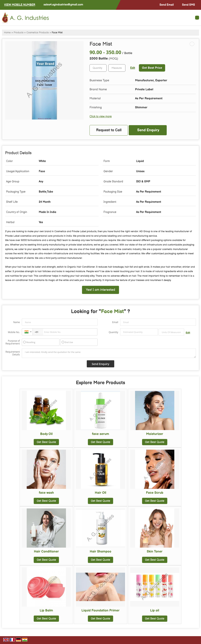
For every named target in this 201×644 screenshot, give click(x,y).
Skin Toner (155, 552)
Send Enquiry (148, 130)
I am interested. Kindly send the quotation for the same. (109, 353)
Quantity (113, 332)
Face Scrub (155, 493)
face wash (46, 493)
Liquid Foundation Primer (100, 610)
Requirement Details (13, 353)
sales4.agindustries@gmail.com (63, 5)
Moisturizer (155, 434)
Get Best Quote (46, 442)
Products (18, 33)
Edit (133, 68)
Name (16, 322)
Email (115, 322)
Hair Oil (100, 493)
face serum (100, 434)
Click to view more (101, 117)
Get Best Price (152, 68)
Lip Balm (46, 610)
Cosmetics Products (38, 33)
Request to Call (109, 130)
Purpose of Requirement (13, 342)
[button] (20, 5)
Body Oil (46, 434)
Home (7, 33)
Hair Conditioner (46, 552)
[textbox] (117, 68)
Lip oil (155, 610)
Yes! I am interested (101, 290)
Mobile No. (14, 332)
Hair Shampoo (100, 552)
